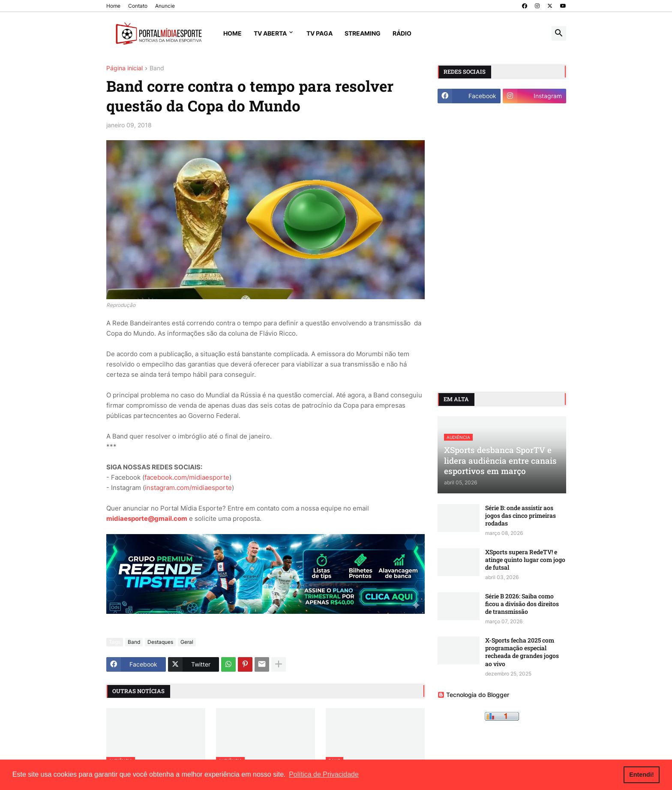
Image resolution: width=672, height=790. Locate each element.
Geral (187, 642)
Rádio (402, 33)
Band (157, 68)
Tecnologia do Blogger (473, 695)
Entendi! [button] (642, 775)
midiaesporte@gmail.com (147, 518)
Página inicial (124, 68)
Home (113, 6)
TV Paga (319, 33)
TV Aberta (270, 33)
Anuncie (165, 6)
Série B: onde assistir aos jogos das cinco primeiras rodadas (520, 516)
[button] (559, 33)
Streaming (363, 33)
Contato (138, 6)
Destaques (160, 642)
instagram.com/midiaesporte (188, 488)
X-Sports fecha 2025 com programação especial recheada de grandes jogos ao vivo (522, 652)
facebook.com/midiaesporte (187, 477)
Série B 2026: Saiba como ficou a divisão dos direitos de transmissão (522, 604)
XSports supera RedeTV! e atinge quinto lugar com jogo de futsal (525, 560)
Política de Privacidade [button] (324, 774)
